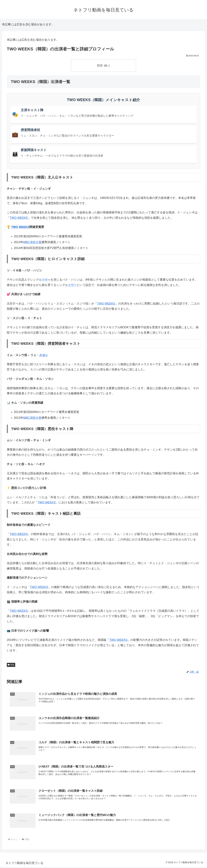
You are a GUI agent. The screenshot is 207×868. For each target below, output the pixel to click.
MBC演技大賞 (32, 242)
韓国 (11, 665)
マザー (46, 280)
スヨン (44, 355)
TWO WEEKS (19, 218)
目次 (100, 65)
